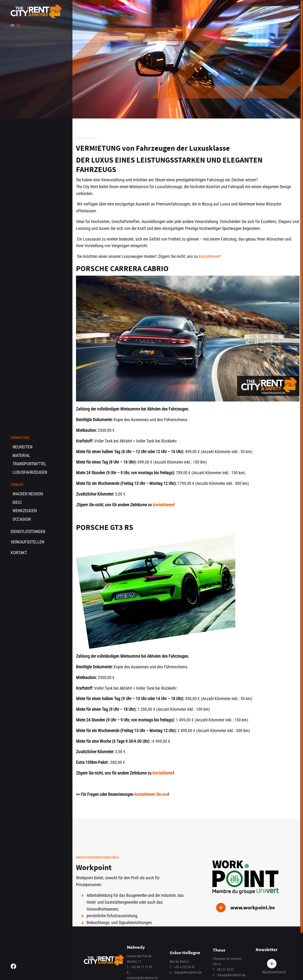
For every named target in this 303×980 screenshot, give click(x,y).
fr (13, 25)
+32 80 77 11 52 (142, 967)
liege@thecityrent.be (188, 973)
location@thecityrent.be (143, 978)
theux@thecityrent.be (232, 975)
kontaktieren (209, 256)
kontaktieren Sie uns (151, 794)
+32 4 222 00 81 (185, 967)
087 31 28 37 (226, 970)
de (18, 25)
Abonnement (274, 967)
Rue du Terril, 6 (179, 962)
